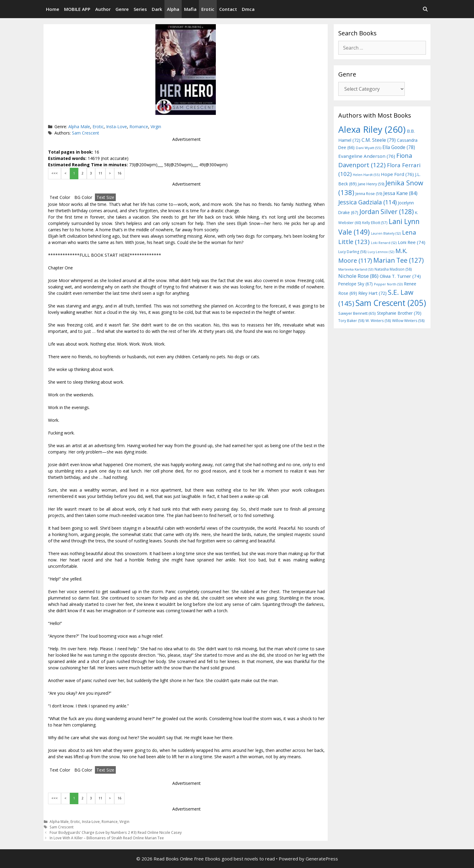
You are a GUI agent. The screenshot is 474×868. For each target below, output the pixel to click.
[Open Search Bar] (425, 9)
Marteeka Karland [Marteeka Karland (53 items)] (356, 269)
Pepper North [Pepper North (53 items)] (388, 284)
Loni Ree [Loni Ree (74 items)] (412, 242)
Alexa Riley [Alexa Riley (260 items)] (372, 129)
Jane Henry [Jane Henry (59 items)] (371, 184)
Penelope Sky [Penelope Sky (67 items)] (355, 284)
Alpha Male (79, 127)
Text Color (60, 197)
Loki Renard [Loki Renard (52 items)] (384, 243)
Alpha (173, 9)
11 (100, 173)
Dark (157, 9)
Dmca (248, 9)
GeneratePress (322, 859)
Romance (139, 127)
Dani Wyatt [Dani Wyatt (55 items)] (368, 148)
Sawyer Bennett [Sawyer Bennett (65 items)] (357, 313)
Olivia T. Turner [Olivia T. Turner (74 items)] (400, 276)
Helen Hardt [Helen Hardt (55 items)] (366, 175)
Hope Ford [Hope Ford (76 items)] (397, 174)
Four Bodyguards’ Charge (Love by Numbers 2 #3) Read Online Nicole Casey (116, 832)
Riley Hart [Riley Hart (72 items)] (372, 293)
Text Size (105, 197)
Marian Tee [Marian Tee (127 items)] (399, 260)
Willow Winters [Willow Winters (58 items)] (408, 321)
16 (119, 173)
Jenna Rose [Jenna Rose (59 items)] (369, 194)
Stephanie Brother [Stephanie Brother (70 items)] (399, 313)
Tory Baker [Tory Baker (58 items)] (351, 321)
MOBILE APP (77, 9)
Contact (228, 9)
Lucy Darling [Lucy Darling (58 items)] (352, 252)
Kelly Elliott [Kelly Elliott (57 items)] (375, 223)
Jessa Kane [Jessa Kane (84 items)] (400, 193)
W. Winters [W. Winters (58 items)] (378, 321)
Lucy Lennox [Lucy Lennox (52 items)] (381, 252)
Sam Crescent (86, 133)
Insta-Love (117, 127)
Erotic (208, 9)
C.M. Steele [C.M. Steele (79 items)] (379, 140)
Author (103, 9)
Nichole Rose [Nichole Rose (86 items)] (358, 276)
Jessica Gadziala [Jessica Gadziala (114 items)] (367, 202)
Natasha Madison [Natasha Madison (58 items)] (393, 269)
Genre (122, 9)
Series (140, 9)
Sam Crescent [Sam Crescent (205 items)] (391, 303)
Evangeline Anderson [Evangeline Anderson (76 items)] (367, 156)
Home (53, 9)
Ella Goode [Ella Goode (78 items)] (399, 147)
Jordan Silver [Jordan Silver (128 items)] (387, 211)
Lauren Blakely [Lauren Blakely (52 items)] (386, 233)
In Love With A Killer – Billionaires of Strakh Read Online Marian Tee (107, 838)
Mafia (190, 9)
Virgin (156, 127)
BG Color (83, 197)
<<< (55, 173)
